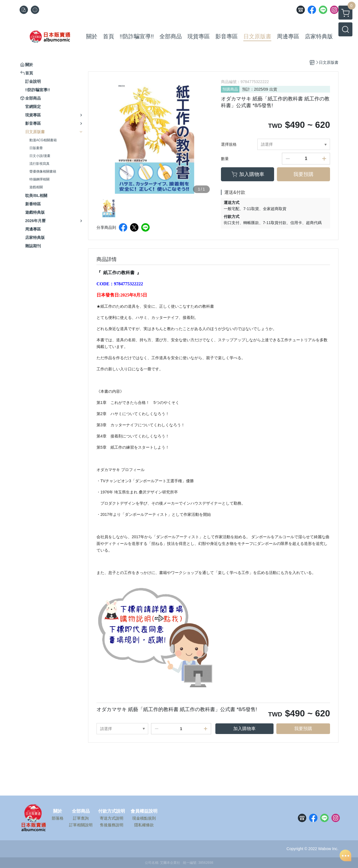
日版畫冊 (36, 148)
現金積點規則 (144, 818)
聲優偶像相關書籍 (43, 171)
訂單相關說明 (81, 825)
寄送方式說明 (112, 818)
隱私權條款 (144, 825)
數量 (225, 159)
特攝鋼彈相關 (39, 179)
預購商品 (230, 89)
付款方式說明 (112, 811)
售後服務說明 (112, 825)
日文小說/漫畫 (40, 156)
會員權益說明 (144, 811)
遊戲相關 (36, 187)
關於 (58, 811)
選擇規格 (229, 144)
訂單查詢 (81, 818)
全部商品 (81, 811)
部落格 (58, 818)
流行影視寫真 (39, 164)
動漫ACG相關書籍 (43, 140)
